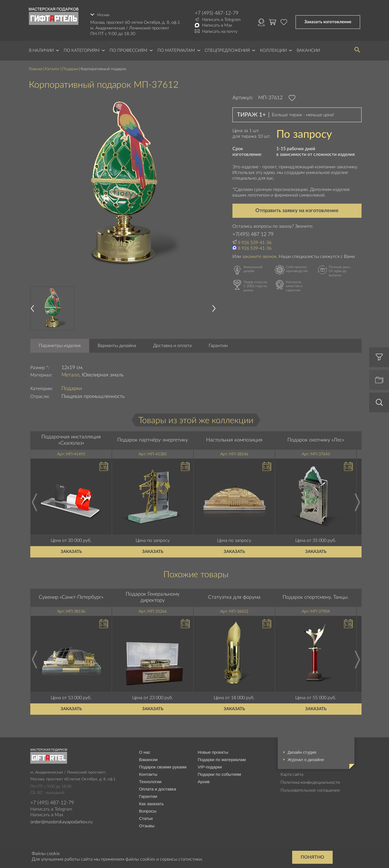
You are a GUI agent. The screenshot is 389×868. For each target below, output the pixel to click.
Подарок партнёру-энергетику (153, 438)
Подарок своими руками (163, 764)
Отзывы (147, 823)
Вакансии (308, 48)
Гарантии (218, 343)
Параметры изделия (60, 343)
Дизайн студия (302, 749)
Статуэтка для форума (234, 595)
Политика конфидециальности (310, 780)
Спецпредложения (227, 48)
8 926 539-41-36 (255, 240)
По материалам (176, 48)
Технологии (150, 779)
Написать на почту (220, 32)
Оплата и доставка (158, 786)
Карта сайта (292, 772)
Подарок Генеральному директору (153, 595)
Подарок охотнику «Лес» (316, 438)
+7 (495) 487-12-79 (217, 13)
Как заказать (151, 801)
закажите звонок (259, 254)
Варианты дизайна (117, 343)
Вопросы (148, 808)
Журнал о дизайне (306, 757)
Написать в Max (217, 25)
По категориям (82, 48)
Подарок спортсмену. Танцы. (316, 595)
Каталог (52, 66)
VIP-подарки (210, 764)
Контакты (148, 771)
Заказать (71, 549)
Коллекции (273, 48)
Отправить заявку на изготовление (297, 208)
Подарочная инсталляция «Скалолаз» (71, 438)
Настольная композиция (234, 438)
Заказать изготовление (328, 21)
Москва (104, 13)
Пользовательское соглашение (310, 788)
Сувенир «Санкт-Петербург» (71, 595)
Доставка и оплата (172, 343)
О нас (145, 749)
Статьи (146, 816)
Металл (70, 372)
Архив (204, 779)
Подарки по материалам (222, 757)
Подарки (70, 66)
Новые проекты (213, 749)
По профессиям (129, 48)
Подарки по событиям (219, 771)
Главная (36, 66)
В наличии (41, 48)
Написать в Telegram (221, 20)
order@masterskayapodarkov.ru (61, 819)
